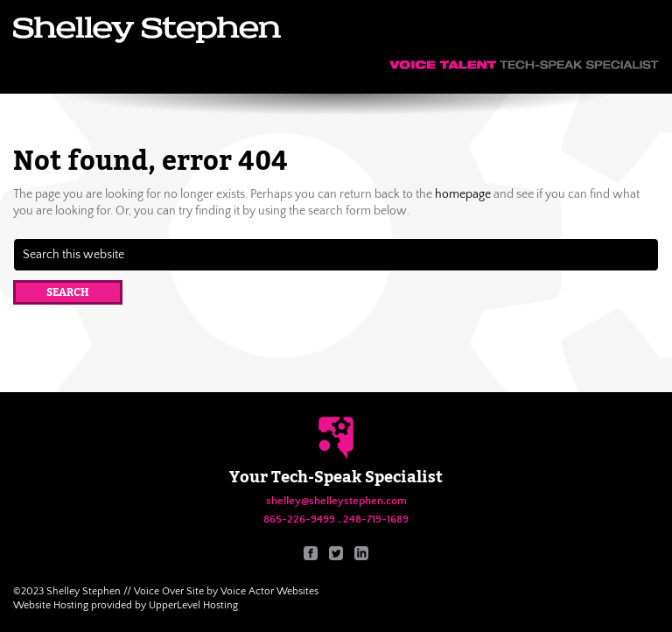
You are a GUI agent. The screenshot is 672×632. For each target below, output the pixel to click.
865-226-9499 (299, 519)
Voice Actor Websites (269, 591)
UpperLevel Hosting (193, 605)
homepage (463, 194)
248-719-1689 (376, 519)
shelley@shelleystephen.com (336, 501)
